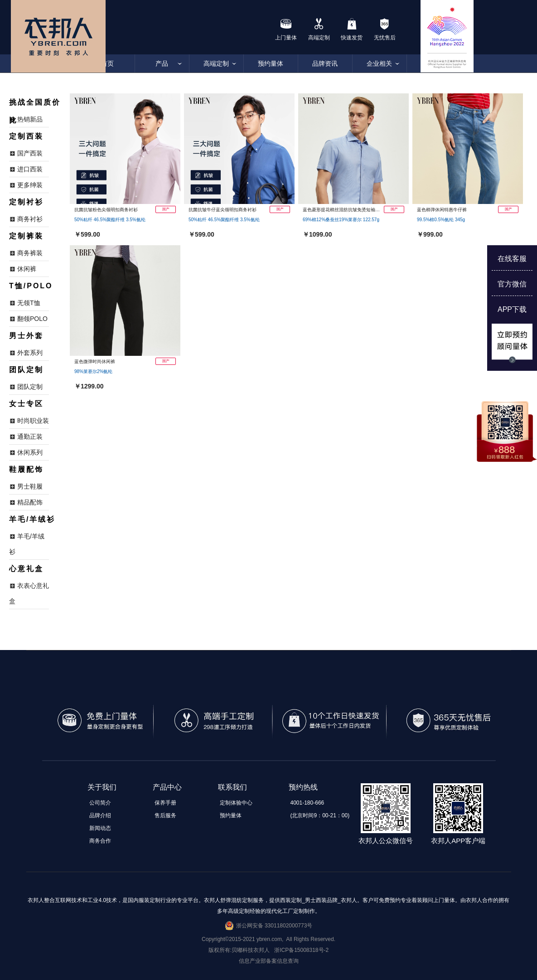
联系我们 (232, 787)
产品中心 (167, 787)
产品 (162, 63)
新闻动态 (100, 828)
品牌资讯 (325, 63)
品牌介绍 (100, 815)
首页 (107, 63)
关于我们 (102, 787)
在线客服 (512, 259)
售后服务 (165, 815)
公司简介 (100, 803)
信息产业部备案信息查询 (269, 961)
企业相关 (379, 63)
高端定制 (216, 63)
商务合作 (100, 841)
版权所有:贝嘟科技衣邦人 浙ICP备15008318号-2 (268, 950)
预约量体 (271, 63)
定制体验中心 (236, 803)
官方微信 (512, 284)
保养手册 (165, 803)
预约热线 (303, 787)
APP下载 (512, 309)
